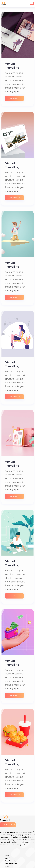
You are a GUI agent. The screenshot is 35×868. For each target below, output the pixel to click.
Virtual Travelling (12, 66)
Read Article (14, 98)
